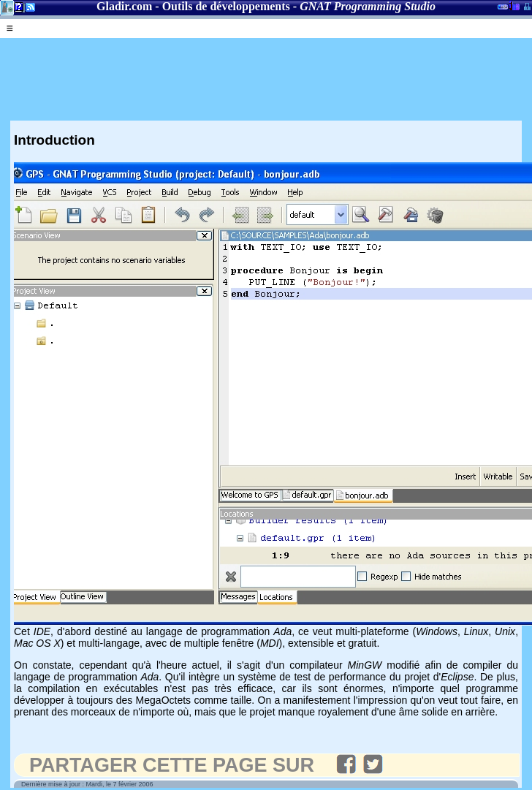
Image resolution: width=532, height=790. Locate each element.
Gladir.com (124, 6)
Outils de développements (226, 6)
